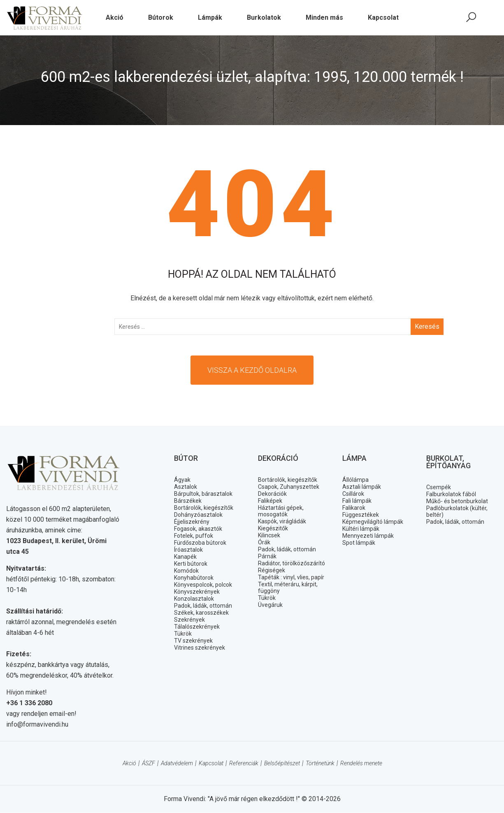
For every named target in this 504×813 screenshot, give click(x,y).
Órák (264, 542)
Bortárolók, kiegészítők (204, 508)
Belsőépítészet (282, 764)
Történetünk (320, 764)
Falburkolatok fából (451, 494)
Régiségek (272, 570)
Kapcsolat (211, 764)
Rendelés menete (361, 764)
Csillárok (353, 494)
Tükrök (183, 634)
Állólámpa (355, 480)
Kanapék (185, 557)
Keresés (427, 326)
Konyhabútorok (194, 578)
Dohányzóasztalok (198, 515)
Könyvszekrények (197, 592)
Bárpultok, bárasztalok (203, 494)
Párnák (267, 556)
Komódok (186, 571)
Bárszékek (188, 501)
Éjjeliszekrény (192, 522)
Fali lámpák (357, 501)
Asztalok (186, 487)
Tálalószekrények (197, 627)
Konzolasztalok (194, 599)
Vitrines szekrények (200, 648)
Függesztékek (361, 515)
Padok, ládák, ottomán (203, 606)
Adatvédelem (177, 764)
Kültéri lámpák (361, 529)
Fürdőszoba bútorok (200, 543)
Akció (129, 764)
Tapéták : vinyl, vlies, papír (291, 577)
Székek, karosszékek (201, 613)
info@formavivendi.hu (37, 725)
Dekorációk (272, 494)
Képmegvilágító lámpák (373, 522)
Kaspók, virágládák (282, 521)
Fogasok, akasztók (198, 529)
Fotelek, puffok (194, 536)
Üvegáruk (270, 605)
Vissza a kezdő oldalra (252, 370)
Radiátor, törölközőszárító (291, 563)
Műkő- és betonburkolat (457, 501)
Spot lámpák (359, 543)
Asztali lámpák (362, 487)
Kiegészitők (273, 528)
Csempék (439, 487)
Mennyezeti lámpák (368, 536)
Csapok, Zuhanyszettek (289, 487)
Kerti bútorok (191, 564)
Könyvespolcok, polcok (203, 585)
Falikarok (354, 508)
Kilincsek (269, 535)
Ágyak (182, 480)
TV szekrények (193, 641)
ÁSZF (149, 764)
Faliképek (270, 501)
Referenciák (244, 764)
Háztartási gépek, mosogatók (281, 511)
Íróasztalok (188, 550)
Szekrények (189, 620)
